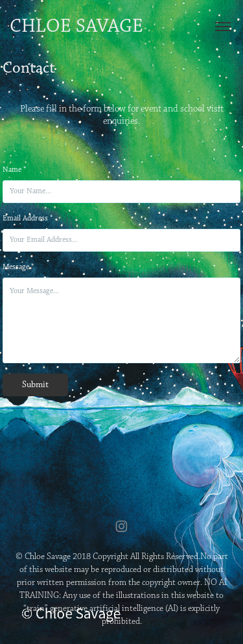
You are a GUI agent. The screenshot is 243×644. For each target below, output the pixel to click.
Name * (14, 170)
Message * (18, 267)
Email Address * (28, 219)
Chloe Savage (76, 27)
